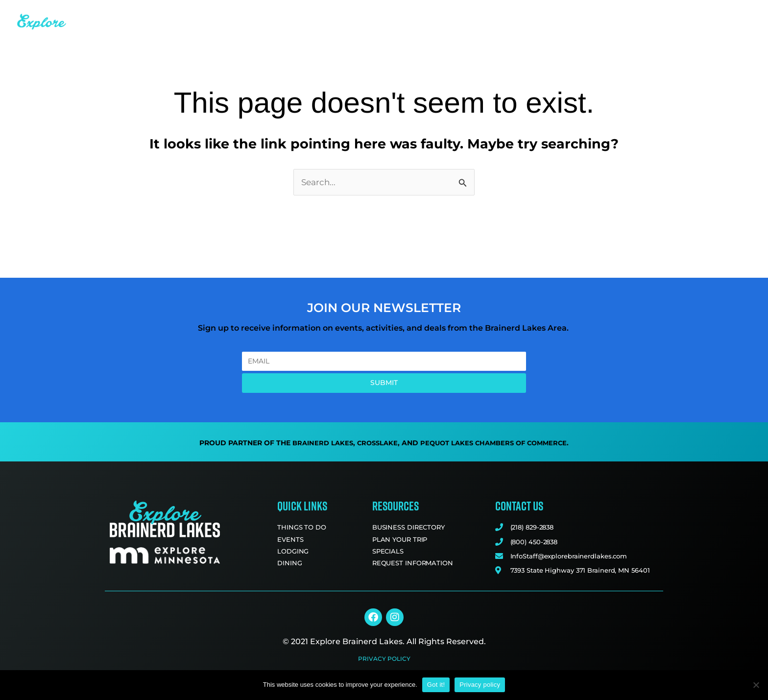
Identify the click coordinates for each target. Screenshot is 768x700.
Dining (508, 14)
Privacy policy (480, 685)
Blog (650, 14)
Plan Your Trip (713, 14)
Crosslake (375, 444)
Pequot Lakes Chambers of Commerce (496, 444)
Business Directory (583, 14)
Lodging (452, 14)
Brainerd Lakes (317, 444)
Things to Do (337, 14)
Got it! (436, 685)
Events (399, 14)
